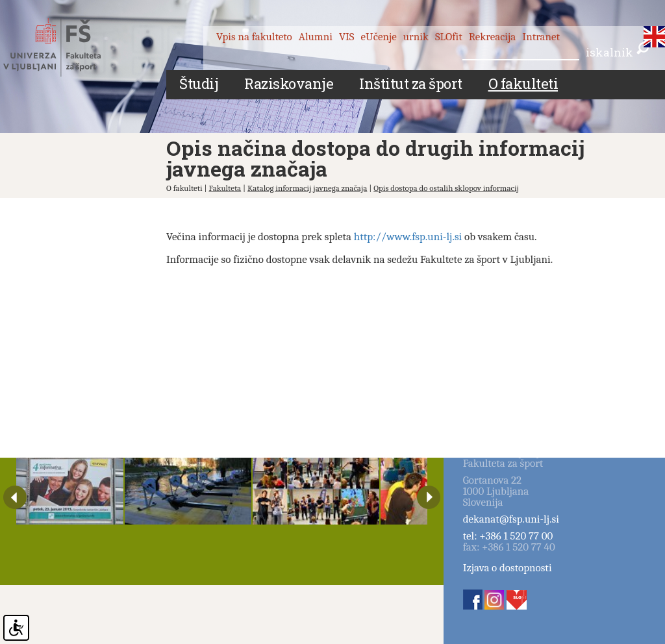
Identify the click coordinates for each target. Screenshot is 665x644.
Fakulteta (225, 188)
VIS (347, 37)
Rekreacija (493, 37)
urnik (416, 37)
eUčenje (379, 37)
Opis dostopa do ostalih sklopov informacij (446, 188)
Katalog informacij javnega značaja (307, 188)
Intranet (541, 37)
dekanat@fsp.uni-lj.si (511, 519)
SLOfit (449, 37)
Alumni (316, 37)
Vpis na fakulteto (254, 37)
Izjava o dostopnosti (508, 568)
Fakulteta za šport (67, 47)
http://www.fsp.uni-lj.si (408, 237)
